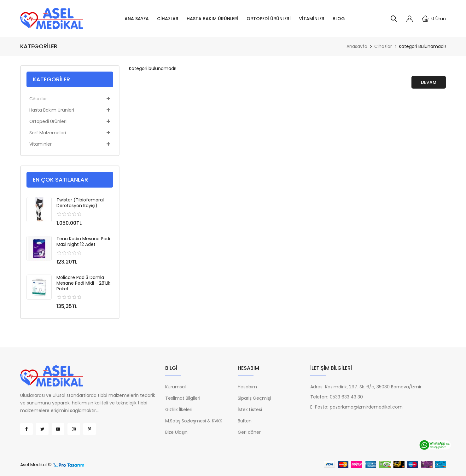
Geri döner (249, 432)
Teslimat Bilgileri (183, 398)
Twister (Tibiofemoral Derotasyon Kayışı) (80, 203)
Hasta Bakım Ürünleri (213, 19)
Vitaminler (312, 19)
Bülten (245, 421)
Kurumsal (175, 387)
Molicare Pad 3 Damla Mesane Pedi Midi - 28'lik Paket (83, 283)
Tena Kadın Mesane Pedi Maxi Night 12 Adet (83, 241)
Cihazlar (168, 19)
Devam (429, 82)
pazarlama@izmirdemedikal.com (366, 407)
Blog (339, 19)
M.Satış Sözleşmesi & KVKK (194, 421)
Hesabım (247, 387)
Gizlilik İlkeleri (179, 409)
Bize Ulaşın (176, 432)
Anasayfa (357, 46)
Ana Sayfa (137, 19)
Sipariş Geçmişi (254, 398)
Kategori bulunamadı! (422, 46)
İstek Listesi (250, 409)
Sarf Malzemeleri (70, 133)
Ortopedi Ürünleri (269, 19)
